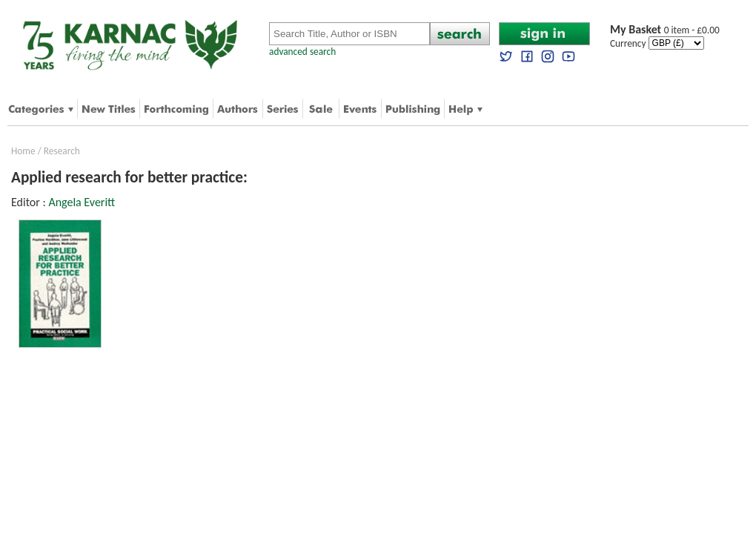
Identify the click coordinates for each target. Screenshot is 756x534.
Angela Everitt (82, 202)
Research (62, 151)
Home (23, 151)
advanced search (302, 52)
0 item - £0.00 (665, 30)
